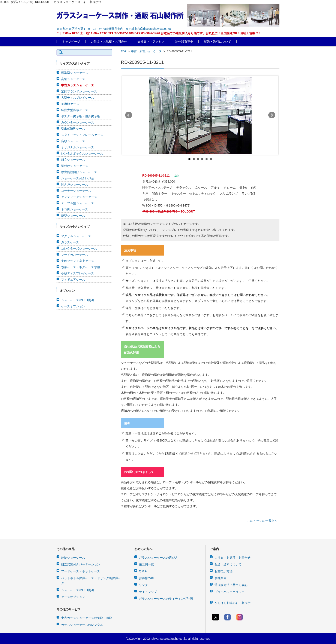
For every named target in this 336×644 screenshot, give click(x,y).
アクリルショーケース (76, 236)
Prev (129, 115)
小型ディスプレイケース (78, 273)
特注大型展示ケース (75, 110)
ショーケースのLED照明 (77, 300)
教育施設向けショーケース (79, 172)
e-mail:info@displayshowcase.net (148, 29)
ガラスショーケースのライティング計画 (166, 599)
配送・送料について (217, 42)
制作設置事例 (184, 42)
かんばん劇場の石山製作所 (232, 603)
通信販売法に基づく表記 (231, 585)
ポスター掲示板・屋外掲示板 (81, 116)
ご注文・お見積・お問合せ (109, 42)
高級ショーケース (73, 79)
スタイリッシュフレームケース (82, 135)
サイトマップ (148, 592)
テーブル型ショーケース (78, 203)
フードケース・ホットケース (81, 571)
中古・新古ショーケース (146, 51)
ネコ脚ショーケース (75, 209)
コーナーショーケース (76, 191)
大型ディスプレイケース (78, 98)
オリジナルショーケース (78, 147)
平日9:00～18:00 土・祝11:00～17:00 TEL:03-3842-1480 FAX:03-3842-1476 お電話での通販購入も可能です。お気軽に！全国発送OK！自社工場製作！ (159, 33)
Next (272, 115)
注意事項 (130, 250)
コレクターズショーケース (79, 248)
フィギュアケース (73, 280)
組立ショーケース (73, 160)
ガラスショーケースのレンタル (82, 625)
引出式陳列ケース (73, 129)
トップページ (71, 42)
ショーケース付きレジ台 (78, 178)
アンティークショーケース (79, 197)
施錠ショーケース (73, 558)
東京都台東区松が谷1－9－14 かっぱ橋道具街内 (90, 29)
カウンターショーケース (78, 122)
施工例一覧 (146, 564)
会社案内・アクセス (151, 42)
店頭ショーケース (73, 141)
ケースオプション (73, 306)
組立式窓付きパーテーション (81, 564)
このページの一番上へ (262, 521)
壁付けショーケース (75, 166)
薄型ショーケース (73, 216)
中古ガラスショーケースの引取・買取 (87, 618)
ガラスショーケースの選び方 (158, 558)
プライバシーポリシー (229, 592)
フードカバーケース (75, 255)
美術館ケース (70, 104)
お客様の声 (146, 578)
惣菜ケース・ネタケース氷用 (81, 267)
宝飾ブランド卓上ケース (78, 261)
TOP (124, 51)
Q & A (143, 571)
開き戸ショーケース (75, 184)
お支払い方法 (223, 571)
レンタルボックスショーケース (82, 153)
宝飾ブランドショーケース (79, 91)
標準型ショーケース (75, 73)
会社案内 (220, 578)
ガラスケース (70, 242)
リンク (143, 585)
